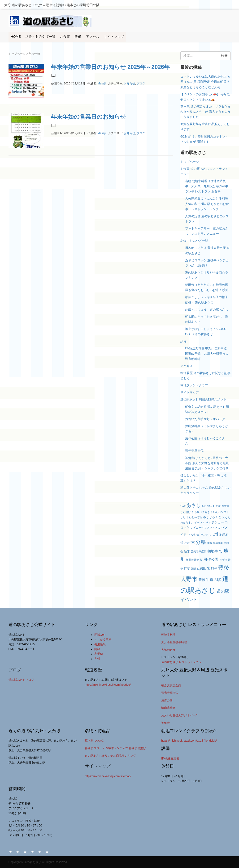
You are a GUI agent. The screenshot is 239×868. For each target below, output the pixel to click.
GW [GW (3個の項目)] (183, 506)
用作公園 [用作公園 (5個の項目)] (211, 559)
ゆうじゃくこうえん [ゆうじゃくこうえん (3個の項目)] (217, 517)
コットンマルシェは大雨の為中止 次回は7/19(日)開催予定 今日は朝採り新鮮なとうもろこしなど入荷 (205, 82)
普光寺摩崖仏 (194, 451)
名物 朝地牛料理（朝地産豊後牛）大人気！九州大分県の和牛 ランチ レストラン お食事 (207, 186)
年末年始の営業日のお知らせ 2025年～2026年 (110, 67)
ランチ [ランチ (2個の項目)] (204, 535)
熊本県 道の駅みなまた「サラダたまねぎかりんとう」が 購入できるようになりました (205, 112)
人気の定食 (168, 650)
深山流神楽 (168, 708)
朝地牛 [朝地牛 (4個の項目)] (213, 551)
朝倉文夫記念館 (171, 685)
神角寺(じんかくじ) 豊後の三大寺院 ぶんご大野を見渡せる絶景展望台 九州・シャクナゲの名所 (207, 463)
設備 (78, 37)
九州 (97, 659)
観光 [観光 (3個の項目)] (214, 569)
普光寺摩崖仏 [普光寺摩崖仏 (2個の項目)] (199, 551)
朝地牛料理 (168, 635)
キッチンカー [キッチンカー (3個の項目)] (215, 522)
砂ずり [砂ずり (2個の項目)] (223, 560)
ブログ (141, 83)
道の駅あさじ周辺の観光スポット (203, 399)
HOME (16, 37)
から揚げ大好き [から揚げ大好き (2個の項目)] (201, 512)
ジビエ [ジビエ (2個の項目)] (194, 528)
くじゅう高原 (103, 639)
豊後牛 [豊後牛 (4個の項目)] (204, 580)
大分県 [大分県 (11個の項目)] (198, 542)
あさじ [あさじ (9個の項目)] (194, 505)
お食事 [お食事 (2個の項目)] (225, 506)
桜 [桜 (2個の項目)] (201, 560)
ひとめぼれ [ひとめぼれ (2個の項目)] (196, 517)
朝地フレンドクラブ (194, 385)
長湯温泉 (100, 644)
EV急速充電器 (170, 759)
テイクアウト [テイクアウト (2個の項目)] (207, 528)
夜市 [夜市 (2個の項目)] (187, 543)
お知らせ (130, 83)
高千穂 (99, 654)
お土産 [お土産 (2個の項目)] (217, 506)
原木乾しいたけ (95, 741)
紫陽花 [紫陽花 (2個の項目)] (195, 569)
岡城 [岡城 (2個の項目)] (209, 543)
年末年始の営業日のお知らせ (89, 117)
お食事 (65, 37)
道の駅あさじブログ (21, 680)
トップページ (17, 54)
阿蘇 (97, 649)
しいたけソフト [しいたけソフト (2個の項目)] (220, 512)
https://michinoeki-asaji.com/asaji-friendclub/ (189, 741)
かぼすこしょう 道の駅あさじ (207, 310)
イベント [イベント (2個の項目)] (200, 522)
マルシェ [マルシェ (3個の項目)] (194, 535)
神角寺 (165, 723)
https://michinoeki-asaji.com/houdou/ (108, 685)
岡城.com (100, 635)
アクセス (93, 37)
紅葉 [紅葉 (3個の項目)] (187, 569)
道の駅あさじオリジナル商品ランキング (110, 756)
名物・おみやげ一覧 (40, 37)
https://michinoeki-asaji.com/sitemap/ (108, 776)
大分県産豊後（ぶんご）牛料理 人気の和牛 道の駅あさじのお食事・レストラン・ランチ (208, 204)
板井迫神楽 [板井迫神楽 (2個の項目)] (193, 560)
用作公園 (167, 700)
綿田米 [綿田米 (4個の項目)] (205, 568)
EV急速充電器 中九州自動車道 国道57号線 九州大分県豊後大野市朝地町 (207, 353)
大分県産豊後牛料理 (174, 642)
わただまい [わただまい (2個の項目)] (187, 522)
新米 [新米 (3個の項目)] (187, 551)
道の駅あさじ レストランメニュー (183, 662)
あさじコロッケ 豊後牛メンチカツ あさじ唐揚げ (115, 748)
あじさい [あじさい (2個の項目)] (207, 506)
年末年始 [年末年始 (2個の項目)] (218, 543)
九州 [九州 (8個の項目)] (214, 534)
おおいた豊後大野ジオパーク (205, 419)
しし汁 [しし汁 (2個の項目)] (184, 517)
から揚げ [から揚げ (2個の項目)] (186, 512)
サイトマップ (114, 37)
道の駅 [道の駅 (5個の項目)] (215, 580)
